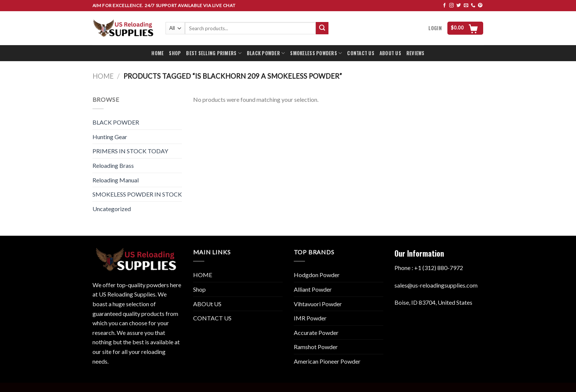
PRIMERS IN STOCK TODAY (130, 151)
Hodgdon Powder (317, 275)
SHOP (175, 53)
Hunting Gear (110, 137)
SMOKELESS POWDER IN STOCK (137, 194)
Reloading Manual (116, 180)
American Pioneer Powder (327, 361)
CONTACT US (361, 53)
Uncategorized (112, 209)
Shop (199, 289)
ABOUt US (207, 304)
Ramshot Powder (316, 347)
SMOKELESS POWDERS (316, 53)
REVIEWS (416, 53)
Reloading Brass (113, 165)
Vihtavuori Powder (318, 304)
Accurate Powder (316, 333)
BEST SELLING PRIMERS (214, 53)
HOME (158, 53)
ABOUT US (390, 53)
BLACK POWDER (266, 53)
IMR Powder (310, 318)
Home (103, 76)
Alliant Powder (313, 289)
